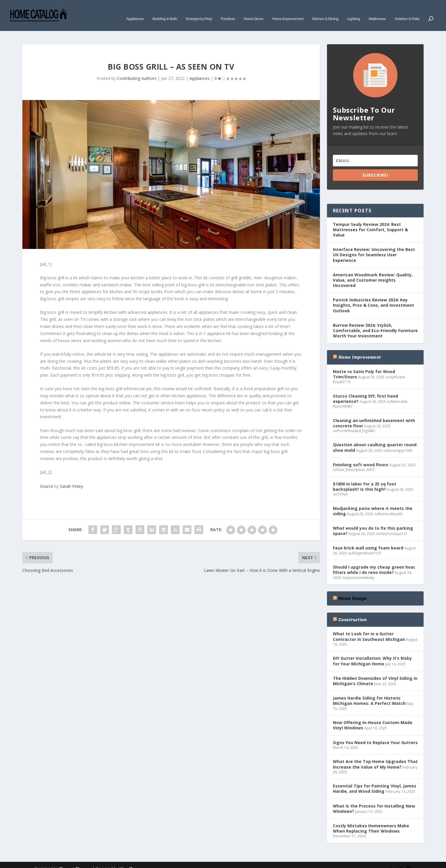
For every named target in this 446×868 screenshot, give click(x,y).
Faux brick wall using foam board (368, 539)
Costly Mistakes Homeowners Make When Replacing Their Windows (371, 819)
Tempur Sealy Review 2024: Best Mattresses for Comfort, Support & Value (370, 221)
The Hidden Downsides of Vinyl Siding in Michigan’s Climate (375, 672)
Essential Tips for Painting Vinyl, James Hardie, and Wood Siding (375, 780)
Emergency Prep (199, 11)
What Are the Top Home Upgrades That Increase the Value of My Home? (375, 755)
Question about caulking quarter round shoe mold (375, 438)
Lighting (353, 11)
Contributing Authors (137, 69)
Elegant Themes (75, 860)
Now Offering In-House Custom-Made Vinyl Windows (373, 716)
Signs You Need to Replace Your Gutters (375, 734)
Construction (353, 611)
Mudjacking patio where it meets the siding (373, 502)
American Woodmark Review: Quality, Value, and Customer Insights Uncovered (373, 271)
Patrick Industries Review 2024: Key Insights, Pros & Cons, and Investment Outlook (374, 296)
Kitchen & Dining (325, 11)
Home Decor (253, 11)
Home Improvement (288, 11)
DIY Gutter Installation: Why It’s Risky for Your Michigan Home (372, 652)
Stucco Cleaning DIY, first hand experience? (365, 390)
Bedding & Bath (165, 11)
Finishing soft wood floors (361, 456)
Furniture (228, 11)
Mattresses (377, 11)
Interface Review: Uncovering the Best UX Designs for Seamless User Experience (374, 246)
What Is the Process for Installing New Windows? (374, 800)
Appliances (135, 11)
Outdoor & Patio (407, 11)
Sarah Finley (72, 477)
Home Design (353, 590)
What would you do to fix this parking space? (373, 522)
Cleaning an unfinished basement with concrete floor (374, 414)
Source (47, 477)
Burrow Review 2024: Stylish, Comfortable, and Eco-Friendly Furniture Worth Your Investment (375, 322)
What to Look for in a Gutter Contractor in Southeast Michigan (369, 627)
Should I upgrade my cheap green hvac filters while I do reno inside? (374, 561)
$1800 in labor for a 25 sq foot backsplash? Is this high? (365, 478)
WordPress (130, 860)
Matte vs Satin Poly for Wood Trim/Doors (364, 365)
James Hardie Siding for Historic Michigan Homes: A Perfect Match (369, 692)
